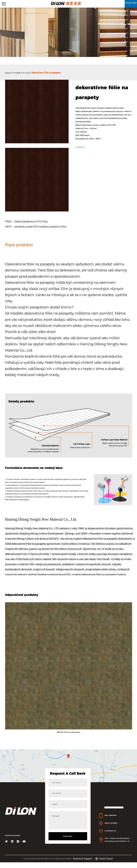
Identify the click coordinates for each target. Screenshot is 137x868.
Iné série (29, 73)
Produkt (18, 73)
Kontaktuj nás (81, 147)
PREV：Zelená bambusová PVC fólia (26, 222)
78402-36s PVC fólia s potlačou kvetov (68, 737)
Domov (9, 73)
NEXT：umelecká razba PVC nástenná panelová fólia (36, 227)
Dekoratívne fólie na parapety (31, 265)
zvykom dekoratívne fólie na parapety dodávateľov (103, 543)
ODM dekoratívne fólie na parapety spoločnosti (35, 548)
